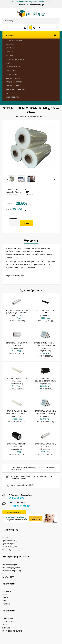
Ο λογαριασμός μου (10, 564)
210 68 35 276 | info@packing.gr (31, 5)
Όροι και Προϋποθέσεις (11, 550)
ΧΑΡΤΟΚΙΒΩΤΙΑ (8, 622)
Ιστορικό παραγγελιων (11, 568)
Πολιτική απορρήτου (10, 547)
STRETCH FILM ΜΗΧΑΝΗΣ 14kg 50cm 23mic (34, 116)
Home (16, 116)
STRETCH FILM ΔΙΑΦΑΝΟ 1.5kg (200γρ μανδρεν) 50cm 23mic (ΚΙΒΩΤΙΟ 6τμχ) (45, 345)
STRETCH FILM (8, 619)
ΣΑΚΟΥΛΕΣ (6, 628)
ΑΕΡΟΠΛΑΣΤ (7, 598)
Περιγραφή (31, 240)
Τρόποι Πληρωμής (9, 544)
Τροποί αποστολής (10, 541)
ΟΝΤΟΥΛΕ (6, 604)
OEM (26, 189)
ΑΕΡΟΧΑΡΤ (6, 601)
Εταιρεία (6, 537)
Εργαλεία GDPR (8, 577)
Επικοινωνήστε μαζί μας (12, 571)
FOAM (5, 595)
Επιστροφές (7, 574)
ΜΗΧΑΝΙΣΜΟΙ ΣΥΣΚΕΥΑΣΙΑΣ (12, 631)
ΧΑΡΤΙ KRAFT (7, 591)
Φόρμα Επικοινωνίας (14, 512)
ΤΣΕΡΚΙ (5, 625)
